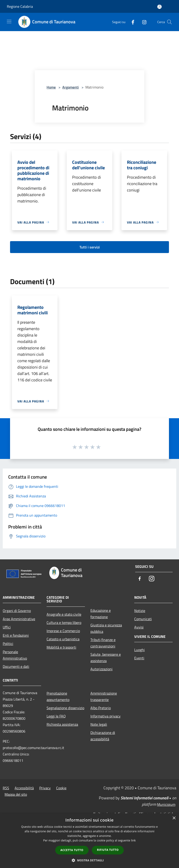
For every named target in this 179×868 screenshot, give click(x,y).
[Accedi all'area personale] (159, 7)
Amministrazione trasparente (104, 696)
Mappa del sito (16, 794)
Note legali (99, 724)
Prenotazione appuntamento (58, 696)
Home (51, 87)
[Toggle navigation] (9, 22)
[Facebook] (131, 22)
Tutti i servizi (90, 247)
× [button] (174, 818)
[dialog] (89, 841)
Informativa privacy (105, 716)
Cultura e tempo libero (64, 623)
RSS (6, 788)
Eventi (139, 658)
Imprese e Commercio (63, 631)
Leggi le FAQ (56, 716)
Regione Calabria (20, 6)
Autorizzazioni (101, 669)
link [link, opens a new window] (133, 840)
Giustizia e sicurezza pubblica (106, 628)
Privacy (45, 788)
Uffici (7, 627)
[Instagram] (142, 22)
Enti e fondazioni (16, 635)
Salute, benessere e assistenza (106, 658)
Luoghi (140, 650)
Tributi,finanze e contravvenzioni (103, 643)
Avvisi (139, 627)
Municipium (166, 804)
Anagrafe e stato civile (64, 614)
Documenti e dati (16, 666)
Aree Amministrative (19, 619)
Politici (8, 644)
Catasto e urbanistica (63, 639)
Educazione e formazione (101, 614)
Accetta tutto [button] (72, 850)
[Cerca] (169, 22)
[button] (89, 860)
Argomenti (71, 87)
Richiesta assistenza (62, 724)
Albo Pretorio (101, 708)
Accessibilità (24, 788)
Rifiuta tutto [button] (108, 850)
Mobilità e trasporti (61, 647)
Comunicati (143, 619)
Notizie (140, 611)
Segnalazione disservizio (65, 708)
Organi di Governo (17, 611)
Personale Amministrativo (15, 655)
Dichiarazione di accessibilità (103, 736)
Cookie (61, 788)
